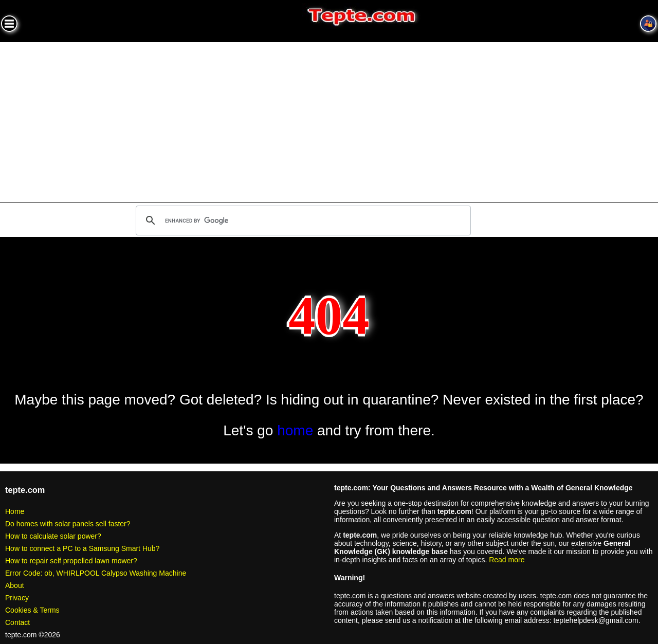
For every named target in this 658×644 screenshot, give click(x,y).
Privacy (17, 598)
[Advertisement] (329, 119)
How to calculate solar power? (53, 536)
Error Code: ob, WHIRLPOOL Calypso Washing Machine (96, 573)
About (15, 585)
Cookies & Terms (32, 610)
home (295, 430)
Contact (17, 622)
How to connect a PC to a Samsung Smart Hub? (82, 548)
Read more (507, 560)
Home (15, 511)
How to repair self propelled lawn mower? (71, 561)
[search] (302, 220)
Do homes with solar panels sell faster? (68, 524)
